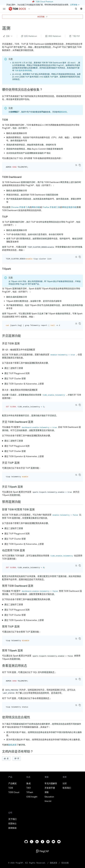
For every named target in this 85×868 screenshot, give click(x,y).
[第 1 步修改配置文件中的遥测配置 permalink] (37, 339)
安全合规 (65, 831)
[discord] (53, 810)
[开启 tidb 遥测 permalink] (22, 333)
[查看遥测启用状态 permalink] (29, 641)
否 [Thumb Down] (17, 727)
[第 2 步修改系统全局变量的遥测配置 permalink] (40, 379)
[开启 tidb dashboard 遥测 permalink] (35, 408)
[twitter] (32, 810)
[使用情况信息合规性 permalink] (32, 685)
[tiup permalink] (10, 213)
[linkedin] (37, 810)
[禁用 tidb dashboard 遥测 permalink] (35, 565)
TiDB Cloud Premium (44, 2)
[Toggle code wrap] (76, 165)
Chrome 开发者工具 (20, 204)
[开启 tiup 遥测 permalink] (22, 449)
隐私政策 (63, 112)
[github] (26, 810)
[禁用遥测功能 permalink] (23, 484)
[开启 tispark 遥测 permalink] (25, 469)
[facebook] (42, 810)
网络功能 (36, 204)
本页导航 (42, 17)
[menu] (4, 9)
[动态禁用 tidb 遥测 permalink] (27, 533)
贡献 (8, 36)
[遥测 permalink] (12, 28)
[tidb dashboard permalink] (24, 173)
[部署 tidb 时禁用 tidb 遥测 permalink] (37, 492)
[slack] (48, 810)
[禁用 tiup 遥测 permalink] (22, 605)
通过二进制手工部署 (14, 358)
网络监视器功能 (69, 204)
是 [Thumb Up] (6, 727)
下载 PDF (75, 36)
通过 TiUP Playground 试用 (17, 363)
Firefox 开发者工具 (51, 204)
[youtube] (59, 810)
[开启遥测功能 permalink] (23, 325)
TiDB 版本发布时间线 (23, 70)
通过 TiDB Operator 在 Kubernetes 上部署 (24, 373)
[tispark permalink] (13, 262)
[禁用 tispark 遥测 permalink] (25, 626)
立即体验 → (75, 5)
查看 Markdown (53, 36)
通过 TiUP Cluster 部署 (15, 368)
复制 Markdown (29, 36)
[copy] (80, 165)
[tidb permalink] (10, 120)
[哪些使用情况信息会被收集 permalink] (45, 90)
